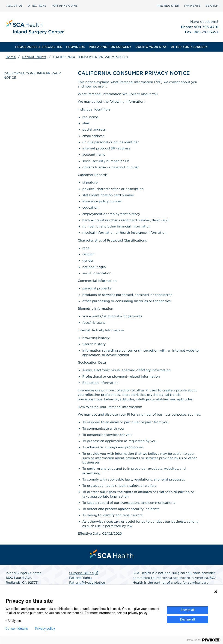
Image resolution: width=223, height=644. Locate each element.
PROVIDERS (75, 47)
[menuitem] (15, 6)
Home (11, 57)
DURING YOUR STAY (151, 47)
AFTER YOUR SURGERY (189, 47)
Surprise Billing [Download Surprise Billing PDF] (84, 573)
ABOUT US (15, 6)
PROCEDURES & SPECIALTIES (39, 47)
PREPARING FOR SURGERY (110, 47)
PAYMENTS (193, 6)
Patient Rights (34, 57)
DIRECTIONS (37, 6)
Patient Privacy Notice (87, 583)
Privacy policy (45, 629)
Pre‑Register (168, 6)
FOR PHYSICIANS (65, 6)
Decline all (187, 619)
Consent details (17, 629)
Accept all (187, 610)
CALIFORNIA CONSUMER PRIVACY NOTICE (32, 75)
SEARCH (212, 6)
